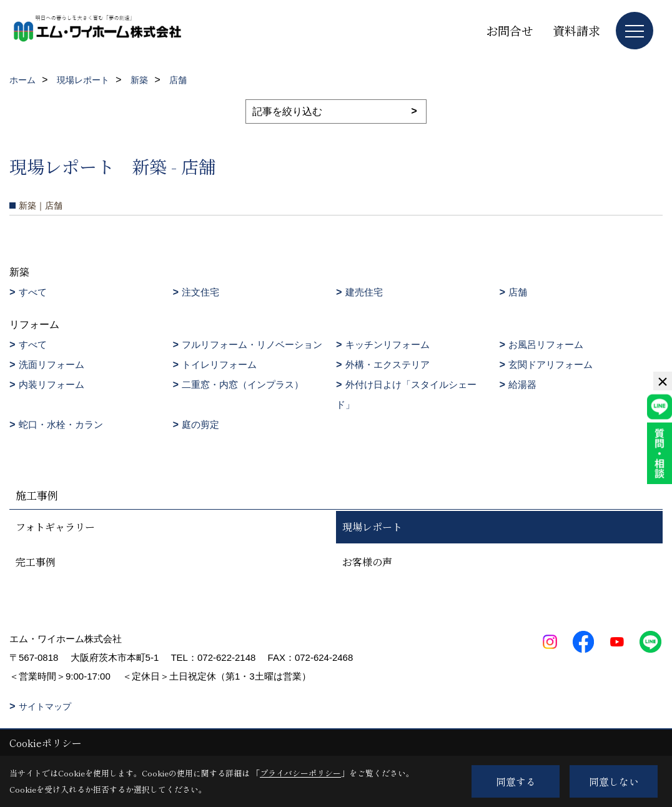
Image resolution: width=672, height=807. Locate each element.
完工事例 (36, 562)
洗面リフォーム (52, 364)
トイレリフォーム (219, 364)
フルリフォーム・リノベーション (252, 344)
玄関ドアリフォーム (551, 364)
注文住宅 (200, 292)
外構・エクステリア (388, 364)
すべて (33, 292)
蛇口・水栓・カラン (61, 424)
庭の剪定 (200, 424)
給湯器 (522, 384)
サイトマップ (45, 706)
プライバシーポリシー (300, 773)
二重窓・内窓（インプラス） (243, 384)
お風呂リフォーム (546, 344)
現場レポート (372, 527)
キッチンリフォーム (388, 344)
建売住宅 (364, 292)
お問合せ (510, 30)
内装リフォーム (52, 384)
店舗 (518, 292)
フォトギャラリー (55, 527)
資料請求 (576, 30)
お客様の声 (367, 562)
